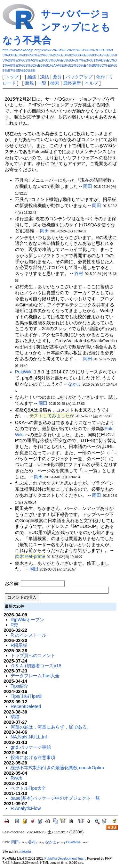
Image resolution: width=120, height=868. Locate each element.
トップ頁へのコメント (33, 655)
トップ (12, 77)
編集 (32, 77)
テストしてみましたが (52, 416)
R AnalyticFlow (26, 808)
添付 (101, 77)
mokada (25, 851)
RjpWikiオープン (27, 620)
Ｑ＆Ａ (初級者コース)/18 (36, 666)
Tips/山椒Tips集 (26, 696)
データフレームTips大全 (35, 676)
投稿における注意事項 (33, 757)
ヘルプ (92, 83)
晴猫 (15, 717)
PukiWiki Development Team (65, 859)
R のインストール (28, 635)
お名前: (13, 583)
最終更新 (72, 83)
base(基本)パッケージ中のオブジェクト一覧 (55, 798)
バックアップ (79, 77)
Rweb (16, 778)
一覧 (42, 83)
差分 (57, 77)
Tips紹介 (19, 686)
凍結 (44, 77)
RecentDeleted (26, 706)
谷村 (79, 273)
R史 (14, 625)
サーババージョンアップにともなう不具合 (56, 27)
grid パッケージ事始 (31, 747)
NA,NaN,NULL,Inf (29, 737)
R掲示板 (19, 645)
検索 (55, 83)
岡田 (88, 186)
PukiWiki (24, 372)
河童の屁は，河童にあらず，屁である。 (51, 727)
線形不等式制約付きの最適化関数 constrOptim (57, 768)
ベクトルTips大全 (28, 788)
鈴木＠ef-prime (30, 556)
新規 (29, 83)
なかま (75, 384)
